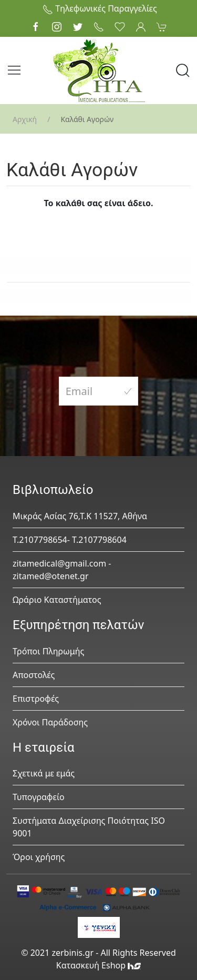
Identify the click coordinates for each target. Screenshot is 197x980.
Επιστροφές (36, 699)
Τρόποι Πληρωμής (48, 651)
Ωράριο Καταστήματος (57, 600)
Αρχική (25, 119)
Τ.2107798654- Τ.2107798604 (70, 540)
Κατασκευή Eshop (99, 965)
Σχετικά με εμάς (44, 773)
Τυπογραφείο (39, 797)
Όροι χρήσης (39, 857)
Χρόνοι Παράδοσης (50, 722)
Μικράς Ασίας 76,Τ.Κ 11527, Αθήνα (80, 516)
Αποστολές (34, 675)
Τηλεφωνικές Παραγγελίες (100, 8)
